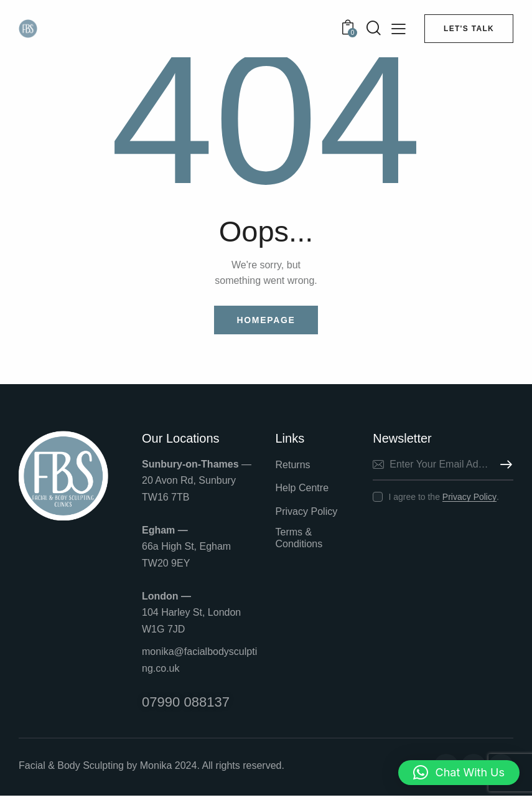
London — (166, 599)
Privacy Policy (469, 499)
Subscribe (504, 467)
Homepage (266, 321)
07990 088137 (188, 705)
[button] (459, 773)
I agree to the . (443, 499)
